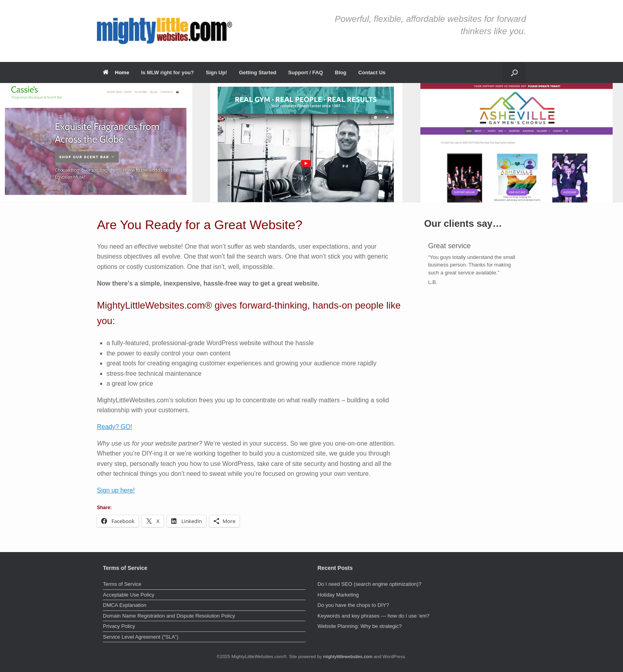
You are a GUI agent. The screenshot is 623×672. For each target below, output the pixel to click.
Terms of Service (122, 584)
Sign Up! (216, 72)
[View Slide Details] (96, 143)
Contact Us (372, 72)
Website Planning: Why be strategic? (360, 626)
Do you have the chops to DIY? (353, 605)
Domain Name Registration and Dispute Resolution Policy (169, 616)
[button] (514, 72)
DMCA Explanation (125, 605)
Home (116, 72)
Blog (341, 72)
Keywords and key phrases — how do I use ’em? (373, 616)
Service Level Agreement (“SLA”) (141, 637)
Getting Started (257, 72)
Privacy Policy (119, 626)
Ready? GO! (115, 427)
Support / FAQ (305, 72)
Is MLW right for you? (167, 72)
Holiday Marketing (338, 595)
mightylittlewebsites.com (348, 657)
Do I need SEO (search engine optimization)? (370, 584)
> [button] (613, 141)
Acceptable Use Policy (129, 595)
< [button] (10, 141)
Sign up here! (116, 490)
